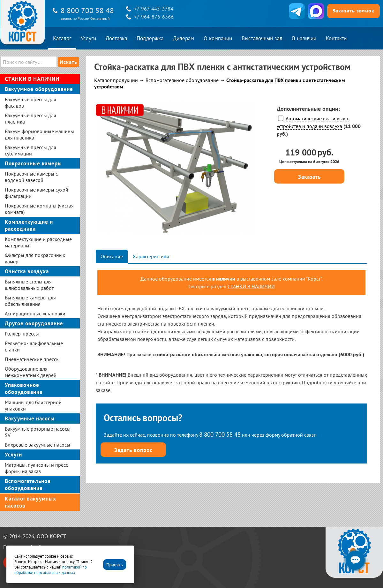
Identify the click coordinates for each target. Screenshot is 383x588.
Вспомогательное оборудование (182, 80)
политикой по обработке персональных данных (51, 570)
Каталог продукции (116, 80)
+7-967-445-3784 (154, 9)
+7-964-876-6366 (154, 17)
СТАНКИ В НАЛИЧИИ (251, 286)
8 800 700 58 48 (87, 10)
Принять (115, 565)
